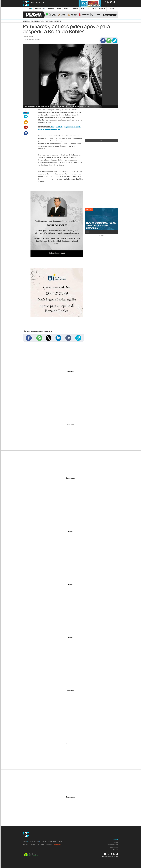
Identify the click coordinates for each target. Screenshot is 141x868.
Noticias (51, 9)
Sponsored (57, 844)
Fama (83, 9)
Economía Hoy (40, 9)
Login (32, 2)
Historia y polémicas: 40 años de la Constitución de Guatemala (101, 225)
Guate (59, 9)
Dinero (66, 9)
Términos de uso (114, 847)
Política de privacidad (113, 845)
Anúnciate (116, 840)
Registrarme (40, 2)
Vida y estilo (92, 9)
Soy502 (29, 9)
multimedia (112, 9)
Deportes (75, 9)
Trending (102, 9)
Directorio (116, 850)
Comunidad (56, 21)
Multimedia (49, 844)
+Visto (102, 141)
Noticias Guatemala (32, 21)
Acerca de (116, 842)
